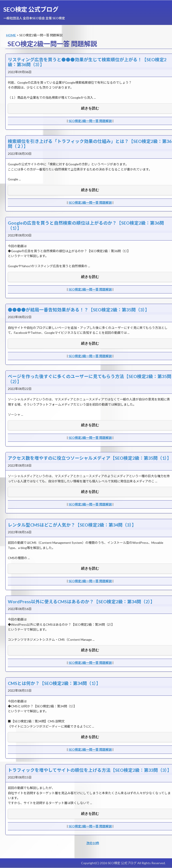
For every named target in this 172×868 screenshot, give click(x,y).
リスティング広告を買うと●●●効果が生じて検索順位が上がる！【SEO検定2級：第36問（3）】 (87, 62)
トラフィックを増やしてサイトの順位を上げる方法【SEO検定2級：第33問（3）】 (90, 770)
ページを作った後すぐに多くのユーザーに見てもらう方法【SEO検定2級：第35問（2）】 (90, 379)
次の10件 (93, 843)
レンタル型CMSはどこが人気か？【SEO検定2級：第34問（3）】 (72, 525)
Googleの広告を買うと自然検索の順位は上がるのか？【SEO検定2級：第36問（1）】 (86, 225)
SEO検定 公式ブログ (31, 9)
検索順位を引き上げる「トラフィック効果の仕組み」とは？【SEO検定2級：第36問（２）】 (90, 144)
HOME (11, 35)
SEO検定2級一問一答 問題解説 (90, 121)
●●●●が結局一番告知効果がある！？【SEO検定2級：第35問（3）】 (79, 310)
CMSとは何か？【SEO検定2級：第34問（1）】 (54, 683)
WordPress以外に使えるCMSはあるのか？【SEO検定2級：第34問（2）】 (81, 602)
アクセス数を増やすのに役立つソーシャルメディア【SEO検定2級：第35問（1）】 (90, 458)
